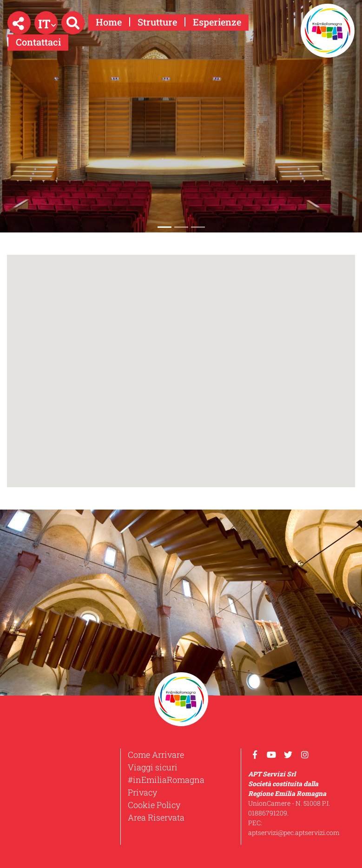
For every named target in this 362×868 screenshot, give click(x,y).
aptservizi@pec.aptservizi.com (294, 832)
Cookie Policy (154, 805)
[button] (19, 23)
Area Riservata (156, 817)
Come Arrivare (156, 755)
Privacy (142, 792)
